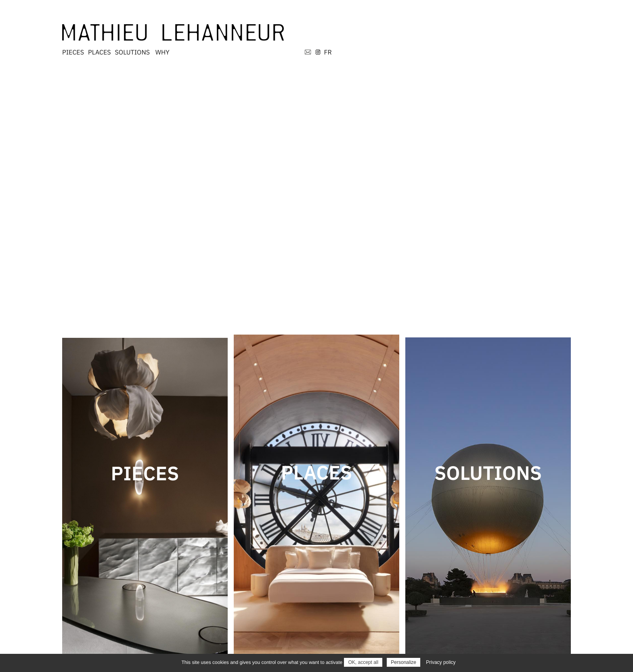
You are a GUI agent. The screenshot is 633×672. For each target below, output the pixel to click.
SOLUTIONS (371, 28)
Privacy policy (441, 662)
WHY (401, 28)
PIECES (312, 28)
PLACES (339, 28)
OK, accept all (363, 662)
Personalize (403, 662)
